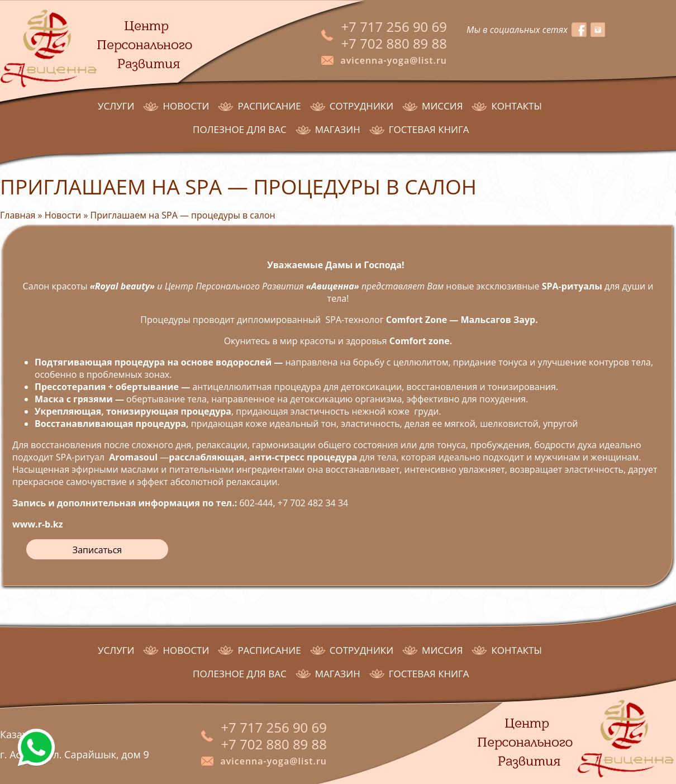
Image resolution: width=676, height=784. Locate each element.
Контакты (516, 106)
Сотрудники (361, 106)
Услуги (116, 106)
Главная (18, 215)
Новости (186, 106)
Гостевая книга (429, 129)
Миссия (442, 106)
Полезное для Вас (240, 129)
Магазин (338, 129)
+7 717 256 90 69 (394, 27)
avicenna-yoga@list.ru (394, 60)
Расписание (269, 106)
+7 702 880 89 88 (394, 43)
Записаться (97, 550)
